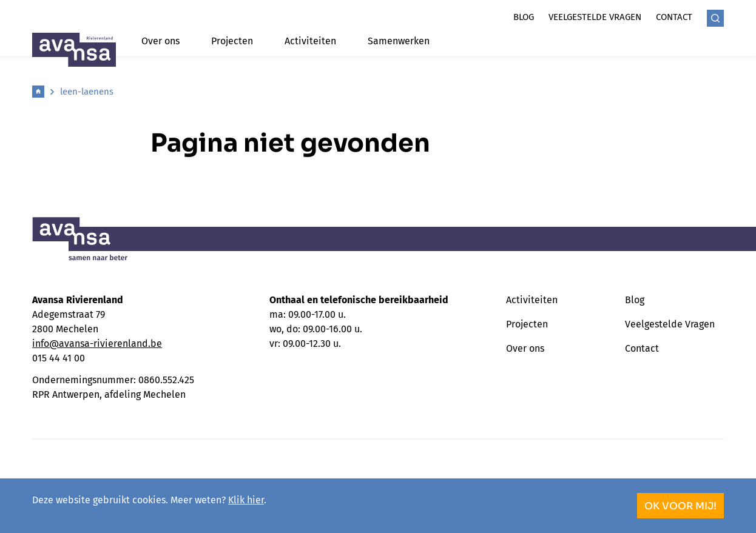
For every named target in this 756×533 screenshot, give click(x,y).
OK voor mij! (680, 506)
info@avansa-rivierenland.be (97, 344)
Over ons (160, 41)
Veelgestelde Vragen (670, 324)
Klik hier (246, 500)
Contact (674, 17)
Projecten (232, 41)
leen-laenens (87, 92)
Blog (524, 17)
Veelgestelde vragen (595, 17)
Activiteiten (310, 41)
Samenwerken (399, 41)
